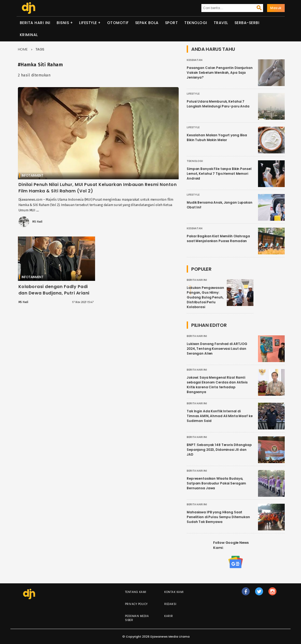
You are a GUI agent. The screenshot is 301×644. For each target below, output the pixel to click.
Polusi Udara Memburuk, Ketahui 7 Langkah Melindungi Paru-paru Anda (218, 104)
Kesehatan (195, 60)
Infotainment (33, 175)
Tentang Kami (136, 592)
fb (246, 594)
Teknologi (196, 23)
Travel (221, 23)
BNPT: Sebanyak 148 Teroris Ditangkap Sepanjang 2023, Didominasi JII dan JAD (219, 450)
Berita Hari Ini (35, 23)
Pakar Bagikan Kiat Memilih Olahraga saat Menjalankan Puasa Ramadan (218, 238)
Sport (172, 23)
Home (23, 49)
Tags (40, 49)
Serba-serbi (247, 23)
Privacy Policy (136, 604)
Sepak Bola (147, 23)
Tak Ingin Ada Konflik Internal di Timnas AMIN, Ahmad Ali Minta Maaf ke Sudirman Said (220, 416)
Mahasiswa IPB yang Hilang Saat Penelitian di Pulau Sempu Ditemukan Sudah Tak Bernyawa (218, 517)
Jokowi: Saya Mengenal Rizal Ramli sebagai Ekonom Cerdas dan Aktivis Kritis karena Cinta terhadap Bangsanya (217, 385)
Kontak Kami (174, 592)
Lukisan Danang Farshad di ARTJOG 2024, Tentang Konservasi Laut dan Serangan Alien (217, 349)
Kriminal (29, 35)
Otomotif (118, 23)
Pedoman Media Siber (137, 618)
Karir (169, 616)
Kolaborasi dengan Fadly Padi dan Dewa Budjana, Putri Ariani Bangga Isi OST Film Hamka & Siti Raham (56, 296)
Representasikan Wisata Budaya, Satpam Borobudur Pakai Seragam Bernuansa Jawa (216, 483)
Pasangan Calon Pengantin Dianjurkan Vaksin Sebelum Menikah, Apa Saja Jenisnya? (220, 73)
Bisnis (63, 23)
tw (259, 594)
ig (273, 594)
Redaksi (170, 604)
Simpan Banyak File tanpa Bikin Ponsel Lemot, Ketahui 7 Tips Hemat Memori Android (219, 174)
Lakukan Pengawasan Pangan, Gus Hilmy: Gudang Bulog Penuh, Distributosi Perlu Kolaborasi (205, 297)
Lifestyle (88, 23)
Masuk (276, 8)
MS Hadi (37, 222)
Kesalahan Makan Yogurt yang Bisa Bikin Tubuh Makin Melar (217, 137)
